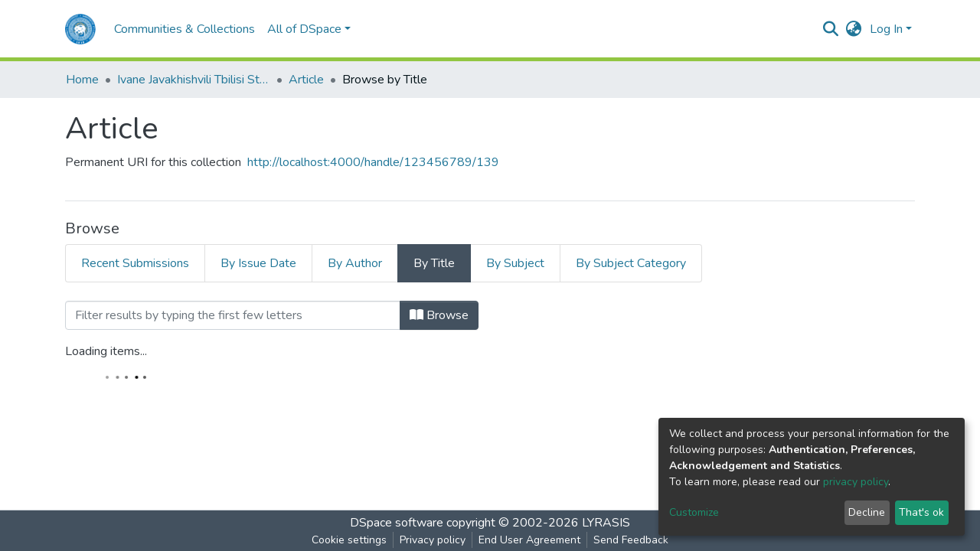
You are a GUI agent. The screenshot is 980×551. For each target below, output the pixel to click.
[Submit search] (831, 29)
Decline (867, 512)
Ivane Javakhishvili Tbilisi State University (194, 80)
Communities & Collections (185, 29)
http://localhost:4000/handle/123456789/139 (373, 162)
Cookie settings (349, 540)
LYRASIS (606, 523)
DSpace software (397, 523)
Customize (694, 512)
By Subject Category (631, 263)
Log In (886, 29)
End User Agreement (529, 540)
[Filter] (233, 315)
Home (82, 80)
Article (306, 80)
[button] (854, 29)
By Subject (515, 263)
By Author (355, 263)
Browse (439, 315)
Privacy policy (433, 540)
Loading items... (106, 351)
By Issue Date (258, 263)
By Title (434, 263)
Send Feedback (631, 540)
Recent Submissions (135, 263)
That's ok (921, 512)
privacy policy (856, 482)
